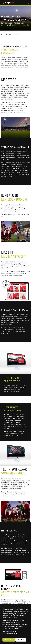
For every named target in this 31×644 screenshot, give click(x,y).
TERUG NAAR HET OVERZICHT (11, 34)
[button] (28, 3)
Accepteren (9, 640)
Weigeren (21, 640)
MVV (6, 59)
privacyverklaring (11, 634)
